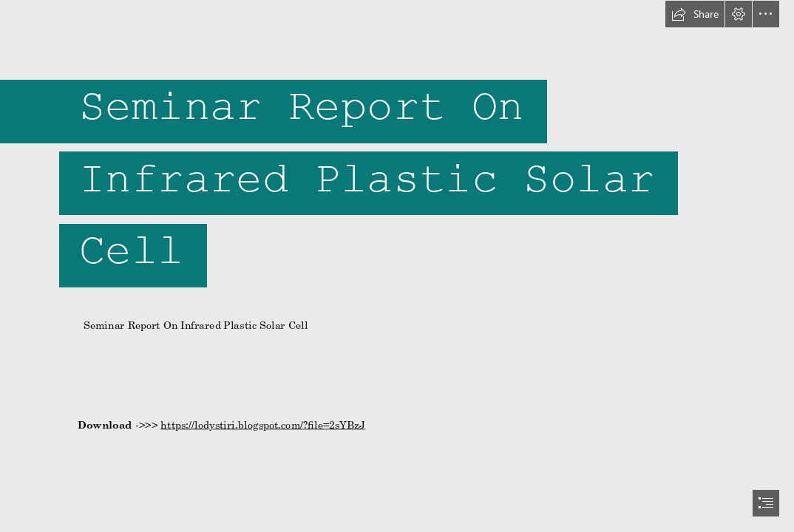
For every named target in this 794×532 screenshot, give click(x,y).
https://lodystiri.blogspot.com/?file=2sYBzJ (263, 424)
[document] (397, 266)
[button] (695, 14)
